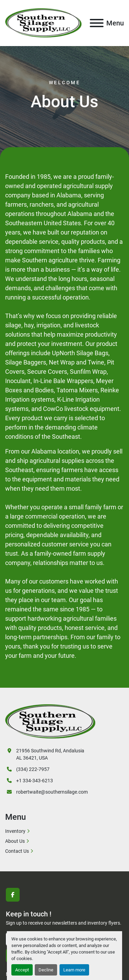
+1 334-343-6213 (35, 781)
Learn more (74, 970)
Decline (46, 970)
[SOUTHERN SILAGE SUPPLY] (50, 721)
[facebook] (13, 895)
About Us (15, 841)
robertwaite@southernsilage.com (52, 792)
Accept (22, 970)
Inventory (15, 831)
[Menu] (97, 23)
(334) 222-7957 (33, 769)
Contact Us (17, 851)
